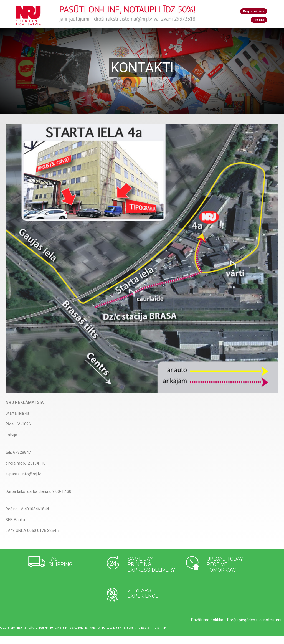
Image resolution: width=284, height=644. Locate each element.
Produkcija (90, 32)
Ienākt (259, 20)
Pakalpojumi (116, 32)
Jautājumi (186, 32)
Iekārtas (140, 32)
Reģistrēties (254, 11)
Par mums (162, 32)
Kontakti (208, 32)
